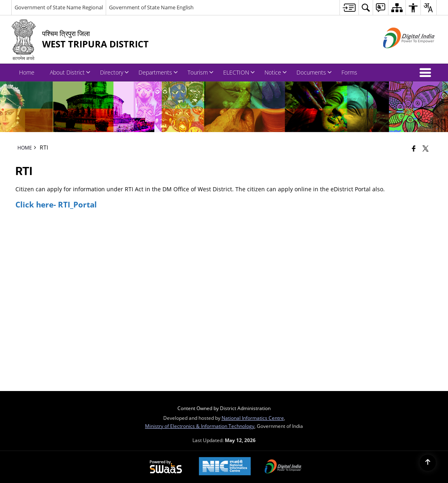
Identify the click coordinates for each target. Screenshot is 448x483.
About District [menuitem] (70, 72)
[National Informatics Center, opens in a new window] (225, 467)
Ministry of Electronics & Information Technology (200, 426)
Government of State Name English (151, 7)
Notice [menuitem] (276, 72)
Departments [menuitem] (158, 72)
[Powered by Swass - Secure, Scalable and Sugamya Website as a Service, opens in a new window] (166, 467)
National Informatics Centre (253, 418)
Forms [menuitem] (349, 72)
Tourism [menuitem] (201, 72)
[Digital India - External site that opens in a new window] (399, 55)
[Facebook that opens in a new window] (414, 148)
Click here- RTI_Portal (56, 204)
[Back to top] (428, 463)
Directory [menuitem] (114, 72)
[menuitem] (349, 7)
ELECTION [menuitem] (239, 72)
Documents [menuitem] (314, 72)
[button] (427, 73)
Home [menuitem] (27, 72)
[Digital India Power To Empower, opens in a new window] (283, 467)
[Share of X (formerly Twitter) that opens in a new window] (426, 148)
